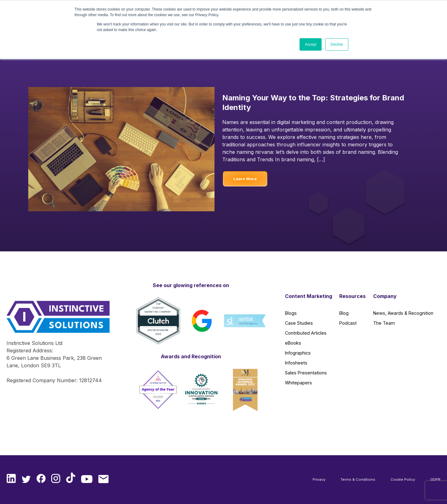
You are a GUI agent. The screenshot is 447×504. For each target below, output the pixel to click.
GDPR (435, 479)
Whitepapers (298, 383)
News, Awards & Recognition (403, 313)
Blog (344, 313)
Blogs (291, 313)
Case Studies (299, 323)
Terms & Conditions (358, 479)
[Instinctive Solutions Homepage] (55, 320)
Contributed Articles (306, 333)
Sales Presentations (306, 373)
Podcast (348, 323)
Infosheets (296, 363)
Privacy (319, 479)
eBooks (293, 343)
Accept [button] (311, 44)
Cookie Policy (403, 479)
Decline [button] (337, 44)
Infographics (298, 353)
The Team (384, 323)
